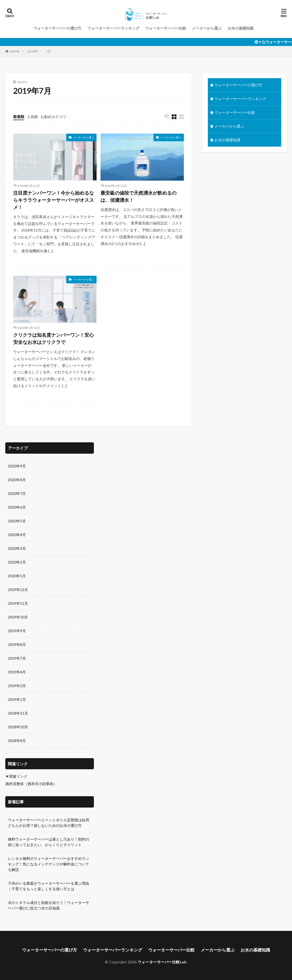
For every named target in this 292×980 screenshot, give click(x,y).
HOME (15, 51)
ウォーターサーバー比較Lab (162, 962)
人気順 (32, 117)
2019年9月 (17, 631)
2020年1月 (17, 576)
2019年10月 (18, 617)
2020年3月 (17, 548)
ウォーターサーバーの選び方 (58, 28)
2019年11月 (18, 603)
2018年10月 (18, 727)
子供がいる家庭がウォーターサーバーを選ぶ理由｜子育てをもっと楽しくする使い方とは (49, 886)
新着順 (19, 117)
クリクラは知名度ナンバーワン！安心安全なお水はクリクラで (54, 338)
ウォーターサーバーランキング (113, 28)
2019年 (33, 51)
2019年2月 (17, 686)
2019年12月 (18, 590)
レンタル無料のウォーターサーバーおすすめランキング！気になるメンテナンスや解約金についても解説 (49, 864)
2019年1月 (17, 699)
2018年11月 (18, 713)
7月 (48, 51)
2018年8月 (17, 741)
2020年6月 (17, 507)
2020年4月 (17, 535)
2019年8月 (17, 644)
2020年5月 (17, 521)
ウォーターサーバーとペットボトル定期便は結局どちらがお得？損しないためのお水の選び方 (49, 823)
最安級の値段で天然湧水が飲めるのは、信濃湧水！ (138, 196)
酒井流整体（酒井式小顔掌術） (31, 784)
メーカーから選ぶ (207, 28)
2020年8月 (17, 480)
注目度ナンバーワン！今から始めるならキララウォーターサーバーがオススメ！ (54, 200)
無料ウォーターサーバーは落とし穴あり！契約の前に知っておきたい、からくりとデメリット (49, 842)
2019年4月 (17, 672)
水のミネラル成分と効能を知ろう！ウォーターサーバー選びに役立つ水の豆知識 (49, 905)
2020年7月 (17, 493)
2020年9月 (17, 466)
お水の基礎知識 (241, 28)
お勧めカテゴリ (54, 117)
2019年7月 (17, 658)
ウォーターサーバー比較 (166, 28)
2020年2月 (17, 562)
